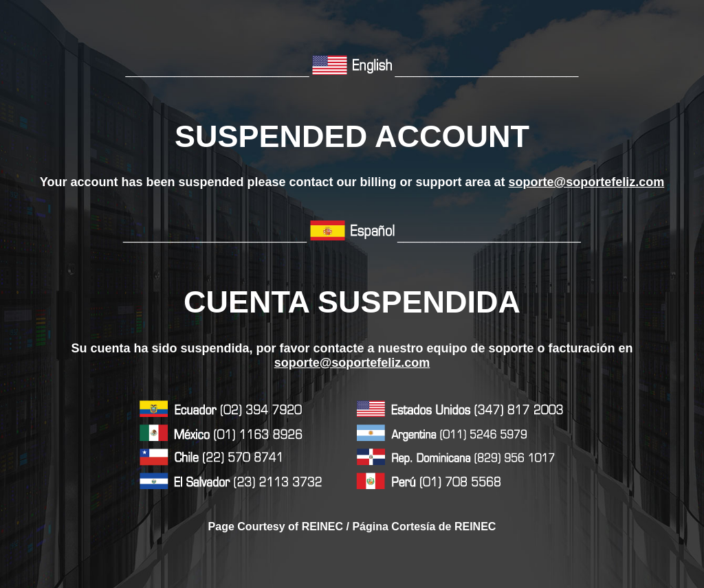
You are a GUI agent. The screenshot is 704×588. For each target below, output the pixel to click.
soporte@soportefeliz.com (587, 182)
